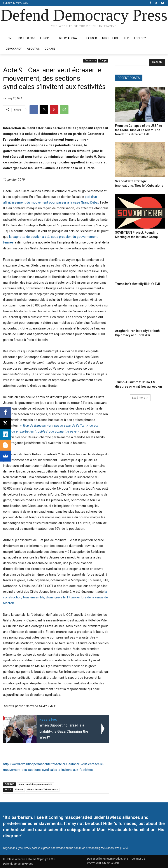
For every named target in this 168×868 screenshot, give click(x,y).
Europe (103, 61)
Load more (140, 390)
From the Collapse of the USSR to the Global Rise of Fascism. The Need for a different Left (139, 129)
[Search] (157, 62)
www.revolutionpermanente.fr (35, 784)
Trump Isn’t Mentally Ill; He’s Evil (134, 279)
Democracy (90, 61)
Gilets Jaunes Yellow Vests (43, 790)
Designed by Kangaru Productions (20, 30)
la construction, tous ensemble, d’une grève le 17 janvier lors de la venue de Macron (55, 597)
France (19, 790)
